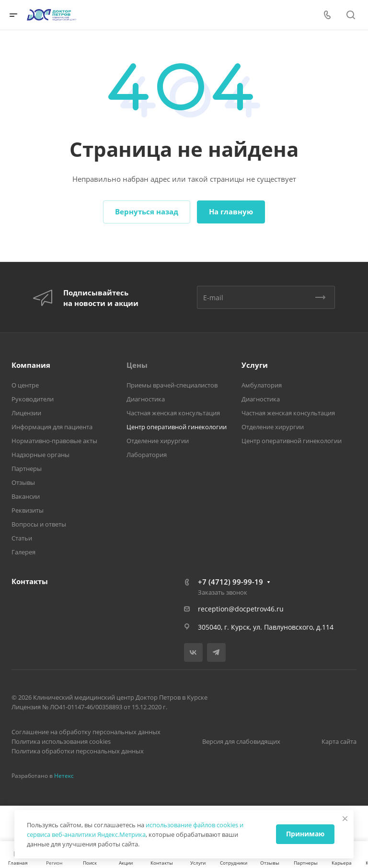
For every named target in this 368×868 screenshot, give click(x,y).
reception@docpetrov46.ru (241, 609)
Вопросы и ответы (39, 524)
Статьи (22, 538)
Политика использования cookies (61, 741)
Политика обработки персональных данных (78, 751)
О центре (25, 385)
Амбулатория (262, 385)
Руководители (33, 399)
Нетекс (64, 776)
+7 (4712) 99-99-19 (230, 582)
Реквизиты (28, 510)
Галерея (23, 552)
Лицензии (26, 413)
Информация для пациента (52, 427)
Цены (137, 365)
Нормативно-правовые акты (54, 441)
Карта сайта (339, 741)
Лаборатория (147, 455)
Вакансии (26, 496)
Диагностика (146, 399)
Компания (31, 365)
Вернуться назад (147, 211)
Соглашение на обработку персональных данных (86, 732)
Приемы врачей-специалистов (172, 385)
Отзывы (23, 482)
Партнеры (27, 469)
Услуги (255, 365)
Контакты (30, 581)
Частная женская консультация (173, 413)
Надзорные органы (40, 455)
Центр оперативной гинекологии (177, 427)
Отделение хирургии (158, 441)
